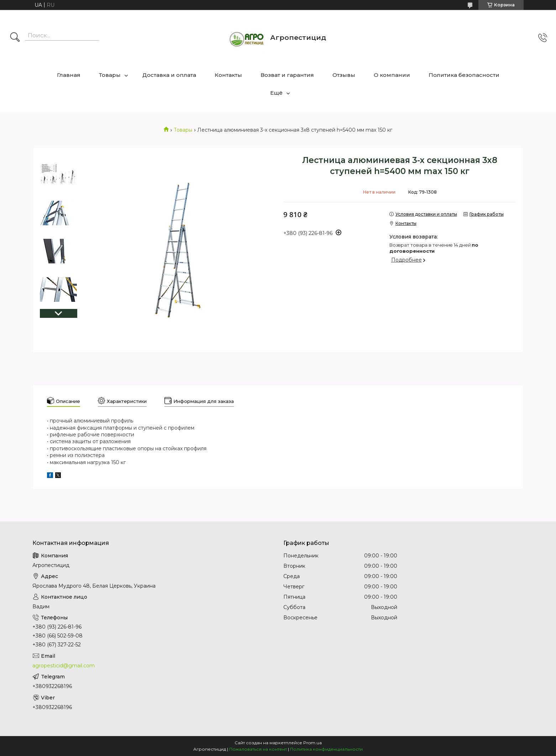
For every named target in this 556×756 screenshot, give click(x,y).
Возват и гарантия (287, 75)
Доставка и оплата (169, 75)
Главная (69, 75)
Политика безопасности (464, 75)
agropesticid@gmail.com (64, 666)
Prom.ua (313, 743)
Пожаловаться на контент (258, 749)
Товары (110, 75)
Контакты (228, 75)
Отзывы (344, 75)
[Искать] (15, 38)
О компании (392, 75)
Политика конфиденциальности (326, 749)
